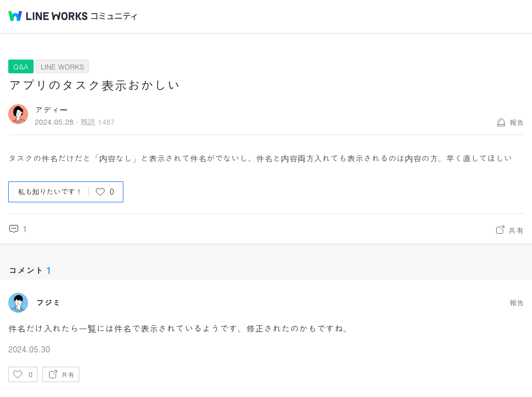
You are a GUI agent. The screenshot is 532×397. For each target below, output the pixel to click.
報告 (517, 122)
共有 (516, 230)
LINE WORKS (63, 66)
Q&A (21, 66)
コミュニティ (114, 16)
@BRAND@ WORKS (48, 16)
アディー (51, 109)
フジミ (48, 303)
